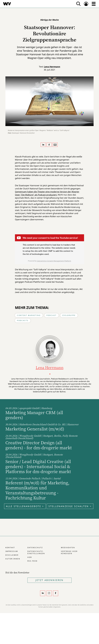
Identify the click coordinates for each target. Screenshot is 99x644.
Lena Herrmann (52, 67)
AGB (30, 557)
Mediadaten (68, 548)
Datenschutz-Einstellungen (36, 552)
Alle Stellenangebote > (25, 506)
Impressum (12, 551)
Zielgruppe (69, 315)
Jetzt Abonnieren (49, 580)
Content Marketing (29, 315)
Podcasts (23, 320)
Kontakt (10, 548)
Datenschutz (35, 548)
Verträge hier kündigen (69, 552)
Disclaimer (12, 555)
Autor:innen (13, 559)
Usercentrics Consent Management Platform (54, 261)
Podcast (51, 315)
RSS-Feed (32, 561)
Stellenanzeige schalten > (70, 506)
